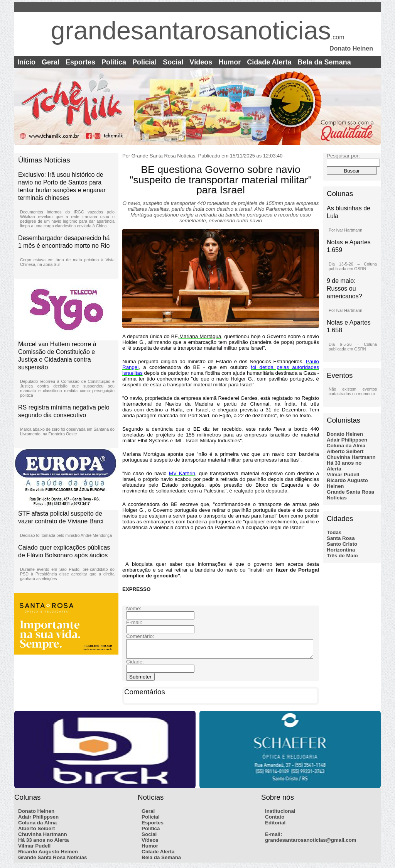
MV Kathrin (182, 473)
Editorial (275, 826)
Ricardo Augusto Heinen (48, 855)
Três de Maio (342, 556)
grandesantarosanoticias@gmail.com (311, 843)
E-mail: (273, 838)
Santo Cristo (342, 544)
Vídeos (201, 62)
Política (114, 62)
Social (173, 62)
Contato (275, 820)
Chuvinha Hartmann (351, 457)
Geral (51, 62)
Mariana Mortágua (200, 336)
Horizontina (341, 550)
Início (26, 62)
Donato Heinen (345, 434)
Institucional (280, 815)
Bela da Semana (324, 62)
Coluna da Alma (346, 446)
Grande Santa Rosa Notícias (53, 861)
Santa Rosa (341, 538)
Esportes (80, 62)
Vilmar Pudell (343, 475)
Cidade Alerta (269, 62)
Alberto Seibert (345, 451)
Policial (144, 62)
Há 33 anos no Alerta (43, 843)
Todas (334, 532)
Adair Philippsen (347, 440)
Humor (230, 62)
